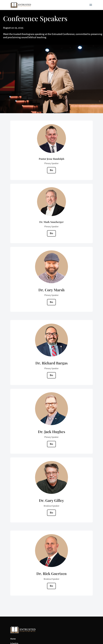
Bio (51, 170)
